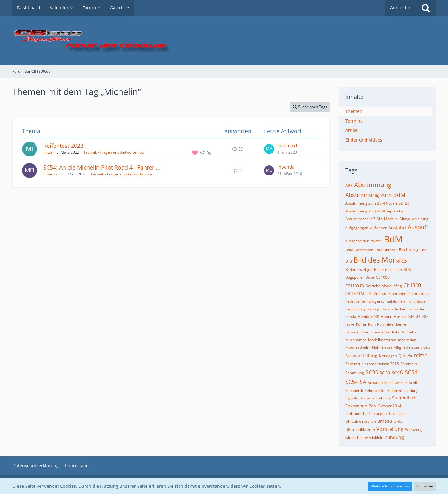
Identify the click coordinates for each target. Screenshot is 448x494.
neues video (420, 347)
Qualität (405, 356)
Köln (372, 324)
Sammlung (355, 373)
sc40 (397, 372)
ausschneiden (357, 241)
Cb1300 (412, 285)
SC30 (372, 372)
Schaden (375, 382)
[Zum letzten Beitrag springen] (269, 149)
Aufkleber (378, 228)
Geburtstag (355, 309)
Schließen (425, 486)
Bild (349, 261)
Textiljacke (397, 414)
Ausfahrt (397, 228)
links (396, 332)
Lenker (402, 324)
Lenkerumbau (357, 332)
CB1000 (383, 277)
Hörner (400, 317)
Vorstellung (390, 429)
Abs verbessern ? (360, 219)
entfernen (420, 294)
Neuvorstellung (361, 355)
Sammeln (409, 364)
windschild (354, 438)
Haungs (373, 309)
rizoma (370, 364)
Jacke (350, 324)
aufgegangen (357, 228)
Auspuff (418, 227)
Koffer (361, 324)
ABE (349, 186)
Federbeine (355, 301)
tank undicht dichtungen (366, 414)
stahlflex (383, 398)
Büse (370, 277)
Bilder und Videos (364, 140)
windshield (374, 438)
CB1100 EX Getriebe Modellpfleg (374, 286)
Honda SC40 (369, 317)
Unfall (399, 421)
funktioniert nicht (400, 301)
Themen (354, 111)
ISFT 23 (414, 317)
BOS (407, 270)
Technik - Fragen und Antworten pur (114, 152)
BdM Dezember (359, 250)
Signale (352, 398)
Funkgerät (375, 301)
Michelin (409, 332)
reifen (421, 355)
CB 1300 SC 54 (358, 294)
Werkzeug (414, 429)
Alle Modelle (387, 219)
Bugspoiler (355, 277)
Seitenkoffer (375, 391)
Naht (376, 347)
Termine (354, 121)
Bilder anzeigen (359, 270)
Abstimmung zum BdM (375, 195)
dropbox (380, 294)
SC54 (411, 372)
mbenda (50, 174)
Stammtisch (404, 398)
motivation (407, 340)
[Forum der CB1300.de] (224, 40)
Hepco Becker (394, 309)
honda (351, 317)
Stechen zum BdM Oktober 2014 (373, 406)
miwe (48, 152)
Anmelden (401, 8)
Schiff (414, 382)
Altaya (405, 219)
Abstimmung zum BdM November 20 (377, 203)
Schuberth (354, 391)
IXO (425, 317)
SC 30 (385, 373)
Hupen (387, 317)
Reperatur (354, 364)
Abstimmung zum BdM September (375, 211)
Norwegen (388, 356)
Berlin (405, 250)
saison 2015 (388, 364)
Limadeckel (381, 332)
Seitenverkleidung (403, 391)
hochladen (416, 309)
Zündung (394, 437)
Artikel (352, 130)
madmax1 (287, 145)
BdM (393, 239)
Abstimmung (373, 185)
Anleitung (420, 219)
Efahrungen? (399, 294)
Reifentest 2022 (63, 146)
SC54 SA (356, 382)
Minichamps (356, 340)
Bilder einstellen (388, 270)
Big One (420, 250)
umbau (385, 421)
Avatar (377, 241)
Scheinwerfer (396, 382)
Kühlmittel (386, 324)
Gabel (421, 301)
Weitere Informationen (390, 486)
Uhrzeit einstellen (361, 421)
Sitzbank (367, 398)
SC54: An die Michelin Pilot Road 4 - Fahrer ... (102, 167)
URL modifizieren (360, 429)
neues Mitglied (395, 347)
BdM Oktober (386, 250)
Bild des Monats (380, 260)
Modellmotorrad (382, 340)
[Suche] (426, 8)
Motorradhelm (358, 347)
